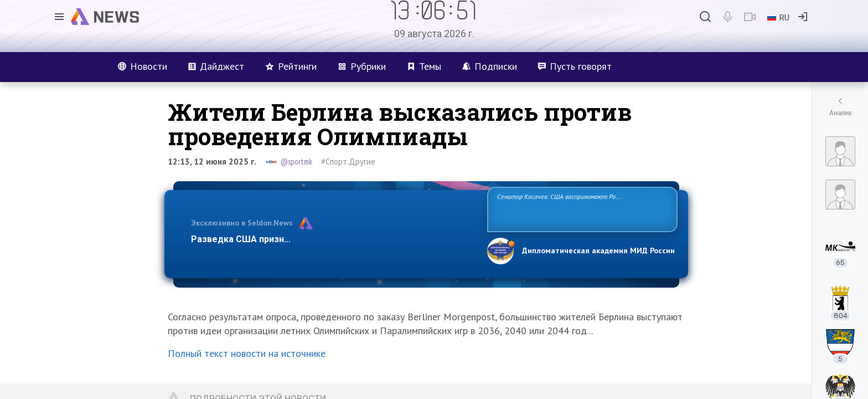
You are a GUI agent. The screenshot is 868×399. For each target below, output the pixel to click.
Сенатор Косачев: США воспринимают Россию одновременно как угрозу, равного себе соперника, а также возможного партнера (581, 209)
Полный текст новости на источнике (247, 353)
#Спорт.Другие (348, 162)
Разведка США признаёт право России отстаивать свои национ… (333, 239)
